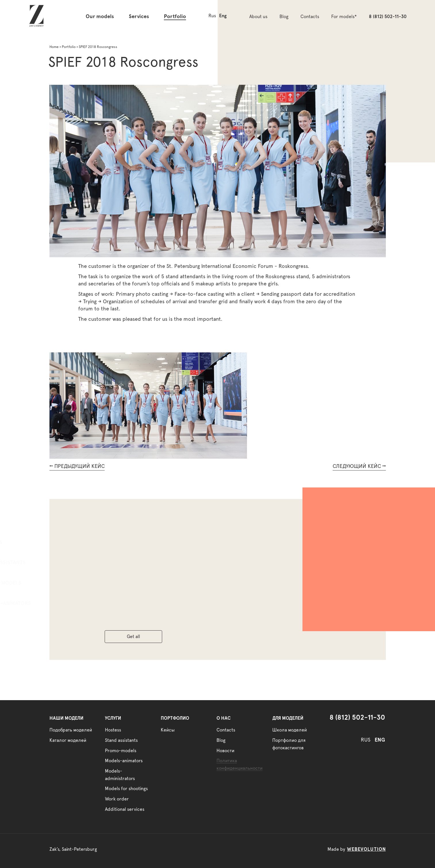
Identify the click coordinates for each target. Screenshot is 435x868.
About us (258, 17)
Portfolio (175, 17)
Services (139, 17)
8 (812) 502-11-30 (388, 17)
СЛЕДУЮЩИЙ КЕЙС (359, 466)
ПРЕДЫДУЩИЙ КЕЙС (77, 466)
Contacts (310, 17)
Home (54, 47)
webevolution (366, 849)
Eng (223, 16)
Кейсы (168, 730)
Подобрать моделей (71, 730)
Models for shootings (126, 789)
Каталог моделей (68, 740)
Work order (117, 799)
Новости (225, 751)
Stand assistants (39, 563)
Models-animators (42, 604)
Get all (133, 637)
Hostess (28, 543)
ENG (380, 740)
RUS (366, 740)
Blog (284, 17)
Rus (212, 16)
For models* (344, 17)
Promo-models (37, 583)
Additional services (125, 809)
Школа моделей (290, 730)
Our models (100, 17)
